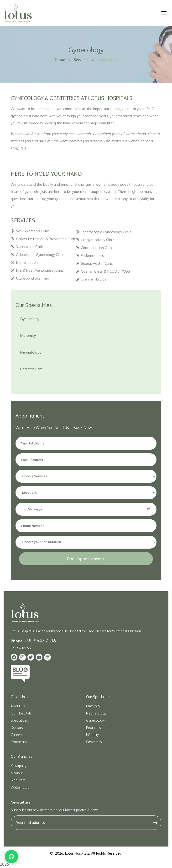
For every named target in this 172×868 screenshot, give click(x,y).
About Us (18, 706)
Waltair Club (20, 787)
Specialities (19, 720)
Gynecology (30, 319)
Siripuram (18, 780)
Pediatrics (94, 728)
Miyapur (17, 773)
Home (60, 60)
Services (81, 60)
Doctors (17, 728)
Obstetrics (94, 742)
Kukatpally (19, 766)
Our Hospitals (21, 713)
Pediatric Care (31, 369)
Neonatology (31, 352)
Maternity (28, 336)
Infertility (92, 735)
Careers (17, 735)
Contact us (19, 742)
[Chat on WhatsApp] (11, 857)
